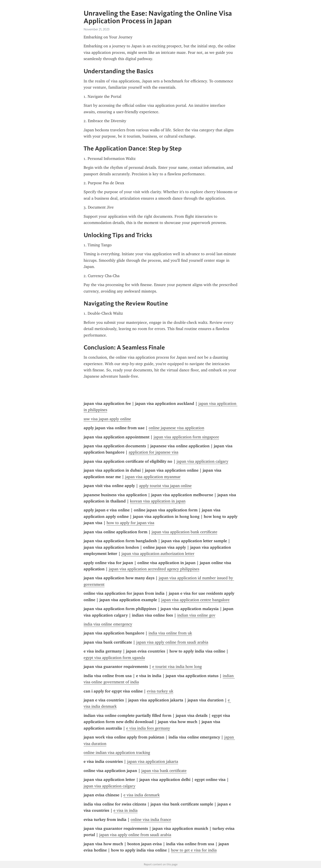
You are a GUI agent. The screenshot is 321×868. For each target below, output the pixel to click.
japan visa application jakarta (153, 761)
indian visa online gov (196, 615)
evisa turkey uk (160, 691)
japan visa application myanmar (153, 477)
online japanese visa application (176, 428)
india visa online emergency (108, 624)
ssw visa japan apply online (107, 419)
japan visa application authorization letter (158, 554)
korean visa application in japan (158, 501)
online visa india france (151, 820)
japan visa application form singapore (186, 437)
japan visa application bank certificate (184, 532)
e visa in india (126, 810)
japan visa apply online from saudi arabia (172, 642)
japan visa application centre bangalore (195, 600)
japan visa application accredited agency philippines (154, 569)
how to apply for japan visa (130, 523)
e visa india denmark (142, 795)
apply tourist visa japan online (165, 486)
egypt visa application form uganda (114, 658)
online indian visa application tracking (117, 753)
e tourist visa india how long (177, 667)
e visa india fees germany (148, 728)
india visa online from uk (170, 633)
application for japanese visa (153, 452)
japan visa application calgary (202, 461)
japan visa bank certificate (164, 771)
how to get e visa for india (194, 850)
